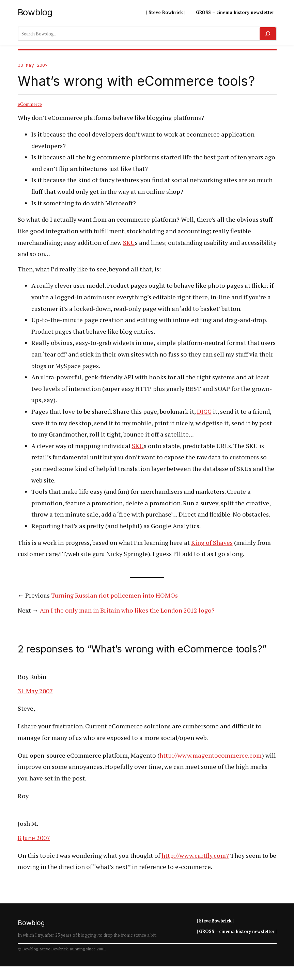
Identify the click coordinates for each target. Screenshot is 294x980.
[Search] (268, 34)
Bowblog (35, 12)
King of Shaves (212, 542)
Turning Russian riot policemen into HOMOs (114, 595)
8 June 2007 (34, 838)
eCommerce (30, 104)
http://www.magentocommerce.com (211, 755)
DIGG (204, 411)
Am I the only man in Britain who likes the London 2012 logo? (127, 610)
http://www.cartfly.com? (195, 855)
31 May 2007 (35, 691)
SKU (129, 242)
